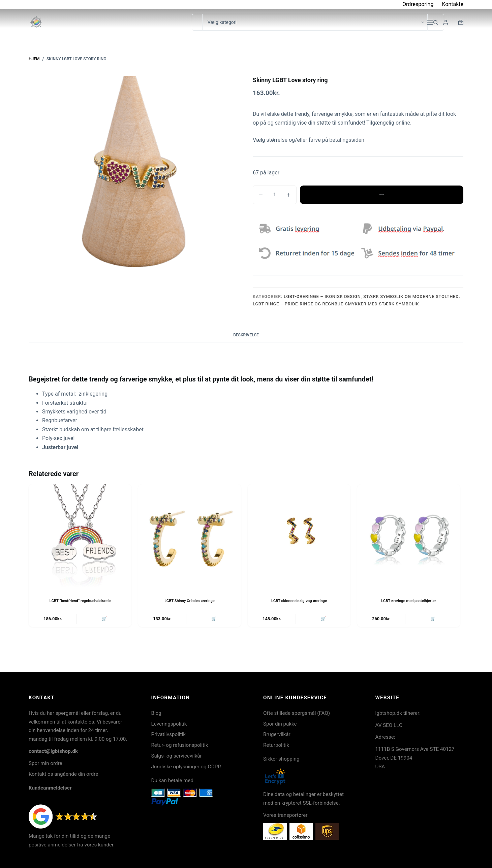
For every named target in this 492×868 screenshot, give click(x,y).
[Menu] (430, 22)
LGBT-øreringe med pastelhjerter (409, 601)
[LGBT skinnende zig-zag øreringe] (299, 536)
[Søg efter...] (197, 22)
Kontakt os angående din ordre (63, 774)
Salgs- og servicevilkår (177, 756)
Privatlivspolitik (168, 734)
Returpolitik (276, 745)
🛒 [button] (103, 619)
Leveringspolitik (169, 724)
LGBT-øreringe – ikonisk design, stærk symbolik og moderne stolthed (371, 296)
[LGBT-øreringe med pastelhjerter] (409, 536)
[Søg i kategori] (315, 22)
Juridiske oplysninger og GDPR (186, 767)
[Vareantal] (275, 195)
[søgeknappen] (436, 22)
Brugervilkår (277, 734)
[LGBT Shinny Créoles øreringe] (190, 536)
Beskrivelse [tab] (246, 335)
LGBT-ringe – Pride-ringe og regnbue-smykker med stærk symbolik (336, 304)
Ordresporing (418, 4)
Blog (156, 713)
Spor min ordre (45, 763)
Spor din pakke (280, 724)
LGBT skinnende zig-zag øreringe (299, 601)
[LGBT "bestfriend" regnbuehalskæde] (80, 536)
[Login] (446, 22)
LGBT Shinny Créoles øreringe (189, 601)
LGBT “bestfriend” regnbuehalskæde (80, 601)
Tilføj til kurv (382, 195)
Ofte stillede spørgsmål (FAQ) (297, 713)
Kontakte (453, 4)
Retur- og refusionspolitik (180, 745)
